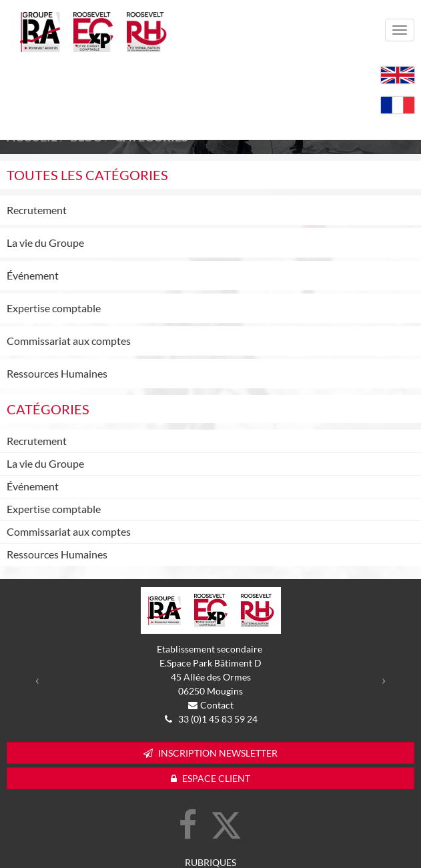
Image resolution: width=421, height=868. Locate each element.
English (398, 75)
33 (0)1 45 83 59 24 (217, 719)
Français (398, 105)
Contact (217, 705)
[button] (37, 680)
